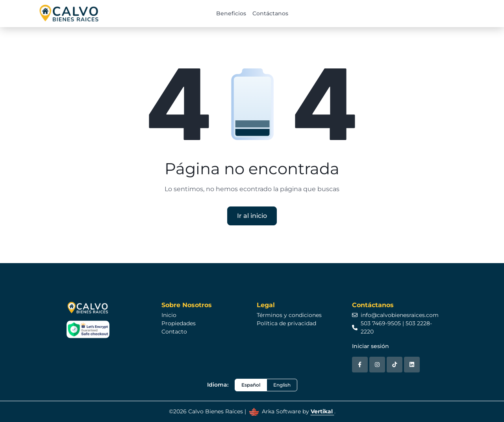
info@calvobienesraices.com (395, 315)
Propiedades (179, 323)
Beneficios (231, 13)
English (282, 385)
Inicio (169, 315)
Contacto (174, 332)
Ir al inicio (252, 216)
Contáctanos (270, 13)
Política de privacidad (286, 323)
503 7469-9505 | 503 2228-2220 (392, 327)
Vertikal (322, 411)
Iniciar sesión (371, 346)
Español (251, 385)
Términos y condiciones (289, 315)
